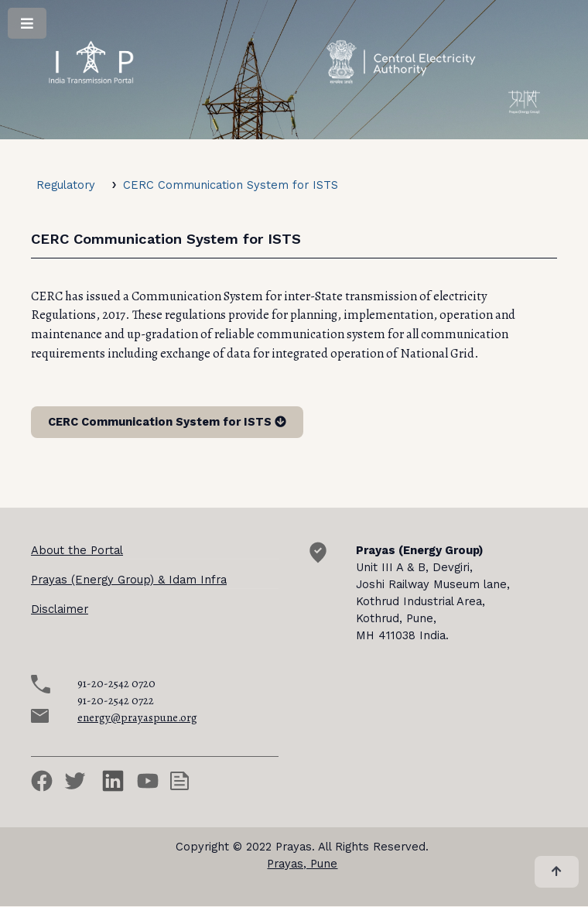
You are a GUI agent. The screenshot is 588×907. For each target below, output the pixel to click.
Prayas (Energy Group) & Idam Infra (129, 580)
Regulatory (66, 185)
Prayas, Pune (302, 864)
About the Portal (77, 550)
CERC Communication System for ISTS (231, 185)
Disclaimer (60, 609)
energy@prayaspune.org (137, 717)
